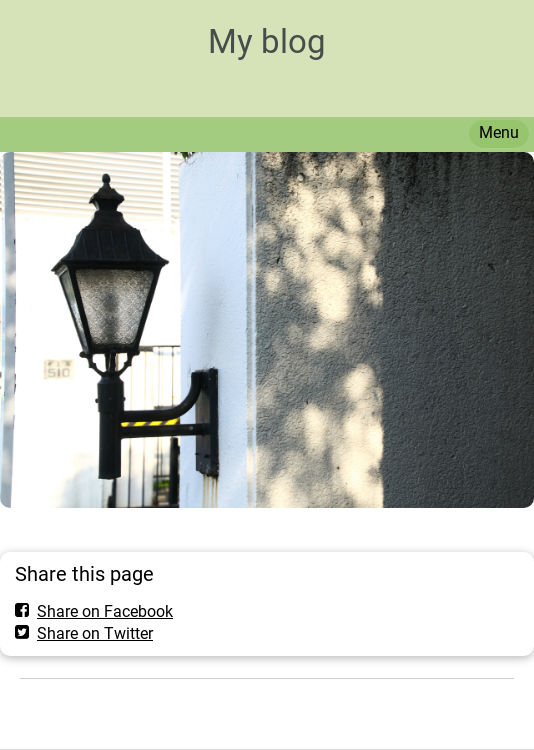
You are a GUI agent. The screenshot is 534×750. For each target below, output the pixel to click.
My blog (267, 41)
